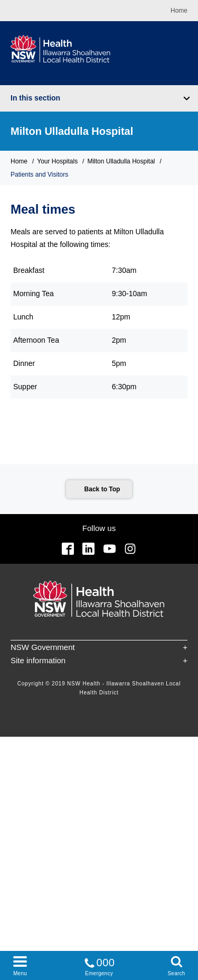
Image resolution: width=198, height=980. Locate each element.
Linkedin (88, 549)
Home (179, 11)
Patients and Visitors (39, 175)
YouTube (110, 549)
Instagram (130, 549)
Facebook (68, 549)
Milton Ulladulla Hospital (72, 131)
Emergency (99, 965)
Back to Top (102, 489)
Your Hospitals (57, 161)
